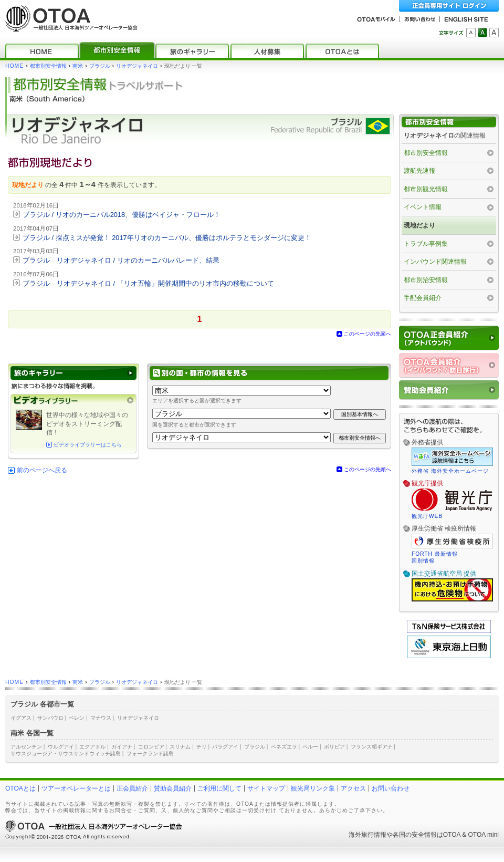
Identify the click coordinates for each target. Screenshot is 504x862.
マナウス (101, 718)
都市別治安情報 (426, 280)
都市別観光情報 (426, 189)
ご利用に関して (219, 788)
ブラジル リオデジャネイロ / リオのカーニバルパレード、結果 (121, 260)
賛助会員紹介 (173, 788)
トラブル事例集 (426, 244)
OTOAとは (20, 788)
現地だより (419, 225)
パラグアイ (225, 747)
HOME (14, 66)
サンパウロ (50, 718)
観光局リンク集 (313, 788)
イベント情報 (423, 207)
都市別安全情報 (48, 66)
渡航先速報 (419, 171)
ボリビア (334, 747)
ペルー (310, 747)
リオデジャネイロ (137, 66)
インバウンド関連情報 (435, 262)
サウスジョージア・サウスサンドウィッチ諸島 (66, 754)
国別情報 (423, 561)
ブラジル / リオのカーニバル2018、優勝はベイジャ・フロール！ (122, 215)
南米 (78, 66)
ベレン (77, 718)
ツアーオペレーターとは (76, 788)
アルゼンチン (26, 747)
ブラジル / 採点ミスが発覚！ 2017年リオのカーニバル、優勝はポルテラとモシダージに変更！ (167, 238)
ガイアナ (122, 747)
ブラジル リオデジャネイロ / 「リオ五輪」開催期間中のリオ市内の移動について (148, 283)
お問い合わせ (391, 788)
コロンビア (151, 747)
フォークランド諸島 (150, 754)
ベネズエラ (284, 747)
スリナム (180, 747)
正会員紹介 (132, 788)
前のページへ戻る (42, 470)
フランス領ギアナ (372, 747)
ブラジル (100, 66)
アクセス (353, 788)
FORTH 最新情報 (435, 554)
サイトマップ (266, 788)
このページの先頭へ (367, 334)
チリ (202, 747)
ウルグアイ (61, 747)
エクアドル (92, 747)
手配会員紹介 (423, 298)
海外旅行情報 (367, 835)
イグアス (21, 718)
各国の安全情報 (415, 835)
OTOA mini (484, 835)
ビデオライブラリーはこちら (88, 445)
